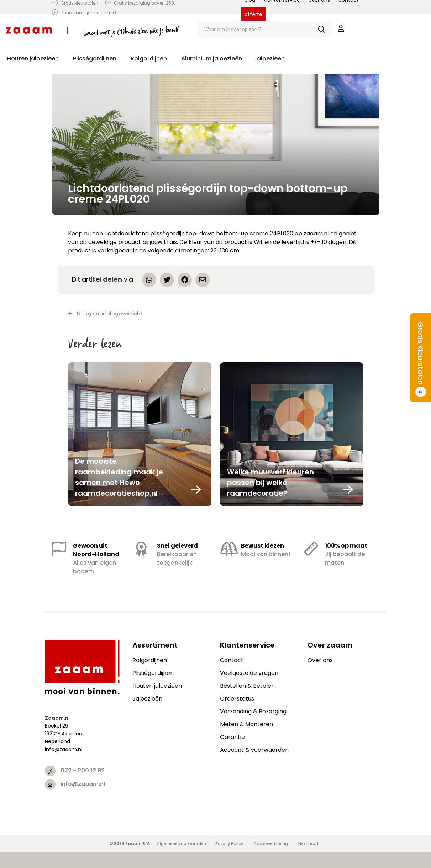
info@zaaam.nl (83, 784)
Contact (232, 660)
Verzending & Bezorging (253, 711)
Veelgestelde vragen (249, 673)
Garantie (232, 737)
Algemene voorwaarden (182, 843)
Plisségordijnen (153, 673)
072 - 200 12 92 (83, 770)
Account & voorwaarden (254, 750)
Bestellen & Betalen (247, 686)
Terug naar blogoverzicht (105, 314)
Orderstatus (237, 699)
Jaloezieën (147, 699)
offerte (253, 14)
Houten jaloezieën (157, 686)
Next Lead (308, 843)
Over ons (320, 660)
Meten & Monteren (246, 724)
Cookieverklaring (271, 843)
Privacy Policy (229, 843)
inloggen (341, 28)
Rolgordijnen (150, 660)
